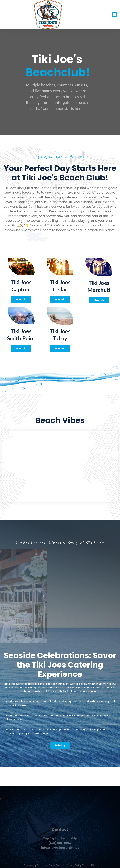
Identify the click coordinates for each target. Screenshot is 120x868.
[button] (115, 15)
